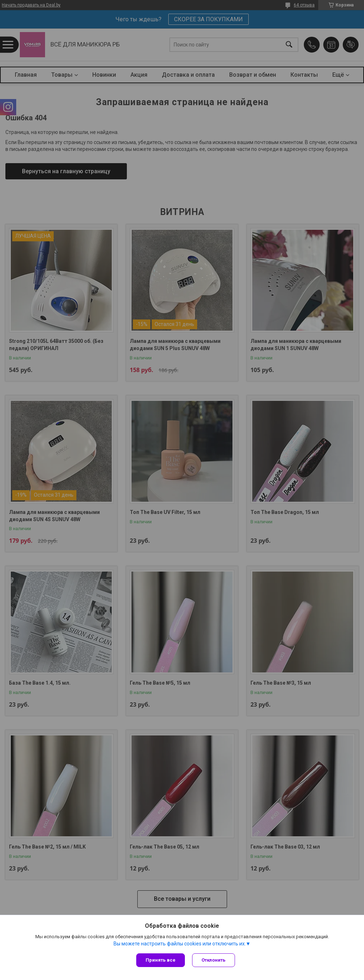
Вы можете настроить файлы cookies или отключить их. (180, 944)
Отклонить (214, 960)
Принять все (161, 960)
